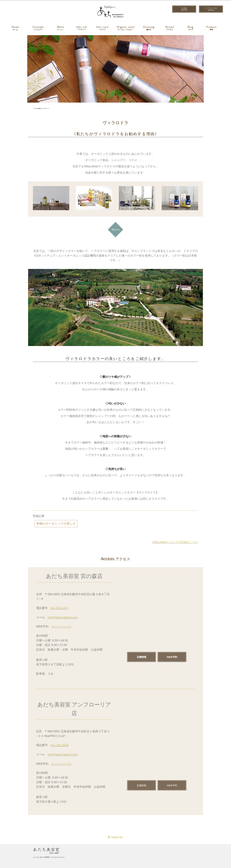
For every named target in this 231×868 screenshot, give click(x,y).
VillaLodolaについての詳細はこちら (175, 542)
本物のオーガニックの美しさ (56, 524)
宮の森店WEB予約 (184, 9)
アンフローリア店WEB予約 (211, 9)
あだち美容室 (45, 857)
